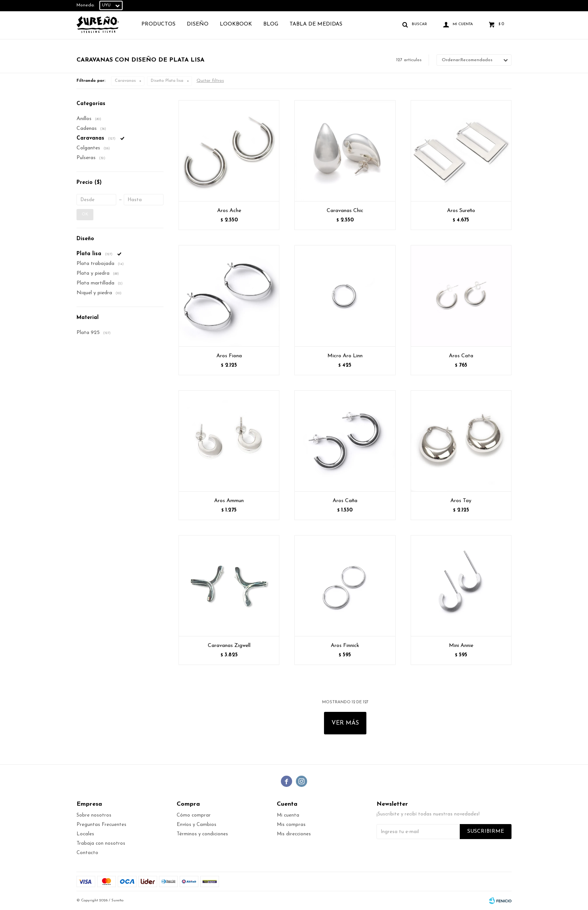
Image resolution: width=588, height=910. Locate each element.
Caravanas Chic (345, 211)
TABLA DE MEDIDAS (316, 24)
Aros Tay (461, 501)
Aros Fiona (229, 356)
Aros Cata (461, 356)
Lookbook (236, 24)
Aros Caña (345, 501)
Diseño (198, 24)
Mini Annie (461, 646)
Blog (271, 24)
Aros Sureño (461, 211)
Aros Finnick (345, 646)
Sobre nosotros (94, 815)
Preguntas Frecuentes (101, 825)
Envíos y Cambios (196, 825)
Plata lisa (167, 81)
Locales (85, 834)
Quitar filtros (210, 81)
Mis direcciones (294, 834)
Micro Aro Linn (345, 356)
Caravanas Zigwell (229, 646)
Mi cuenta (288, 815)
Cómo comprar (194, 815)
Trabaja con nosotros (101, 843)
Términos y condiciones (202, 834)
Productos (158, 24)
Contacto (87, 853)
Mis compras (291, 825)
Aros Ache (229, 211)
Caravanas (125, 81)
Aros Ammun (229, 501)
